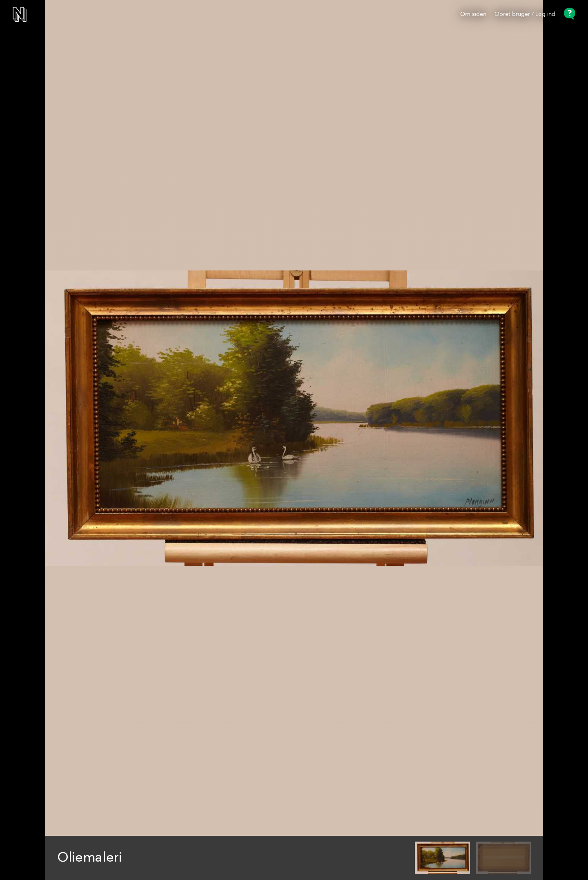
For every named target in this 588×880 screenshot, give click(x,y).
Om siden (473, 14)
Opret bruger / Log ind (525, 14)
